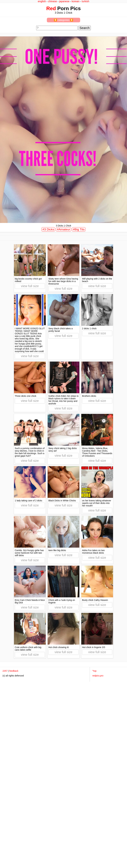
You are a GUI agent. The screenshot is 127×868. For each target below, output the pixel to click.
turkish (85, 1)
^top (94, 671)
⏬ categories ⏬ (64, 20)
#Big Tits (79, 229)
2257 (5, 671)
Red (51, 8)
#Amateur (63, 229)
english (42, 1)
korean (76, 1)
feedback (14, 671)
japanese (64, 1)
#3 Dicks (48, 229)
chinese (52, 1)
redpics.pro (98, 676)
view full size (30, 286)
